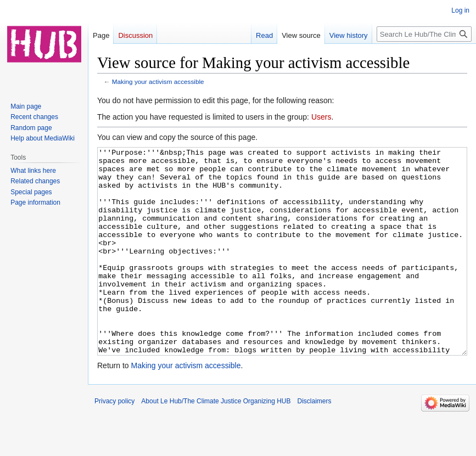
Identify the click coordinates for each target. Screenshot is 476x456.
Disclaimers (315, 442)
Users (321, 117)
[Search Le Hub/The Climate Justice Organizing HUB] (424, 34)
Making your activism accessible (158, 81)
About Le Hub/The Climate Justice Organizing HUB (216, 442)
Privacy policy (114, 442)
